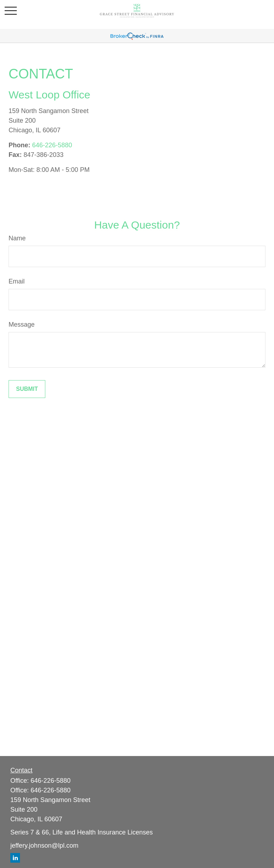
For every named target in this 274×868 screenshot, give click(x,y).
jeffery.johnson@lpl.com (44, 846)
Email (17, 281)
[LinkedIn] (15, 858)
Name (17, 238)
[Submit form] (27, 389)
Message (22, 325)
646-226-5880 (52, 145)
